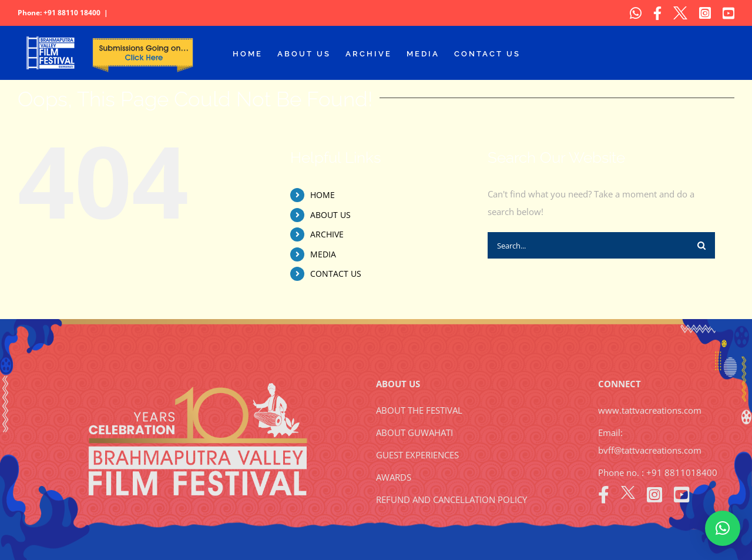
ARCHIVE (327, 234)
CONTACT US (336, 274)
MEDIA (323, 254)
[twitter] (628, 495)
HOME (323, 195)
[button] (723, 528)
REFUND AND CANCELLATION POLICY (451, 499)
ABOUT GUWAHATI (414, 432)
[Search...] (588, 245)
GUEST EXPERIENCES (417, 455)
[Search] (702, 245)
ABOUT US (330, 215)
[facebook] (604, 495)
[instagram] (654, 495)
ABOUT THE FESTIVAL (419, 410)
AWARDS (394, 477)
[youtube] (681, 495)
